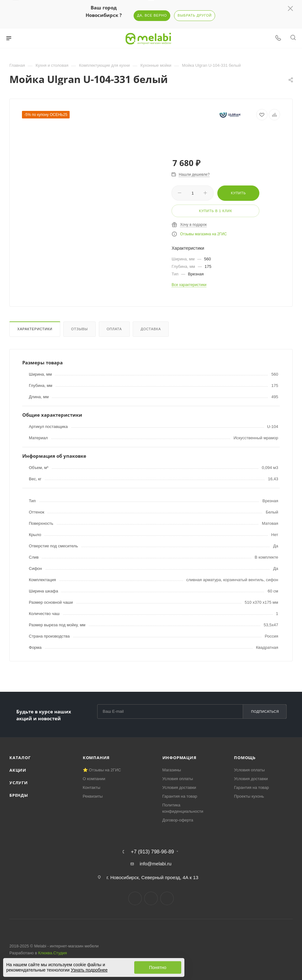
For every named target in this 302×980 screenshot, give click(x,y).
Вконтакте (135, 898)
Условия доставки (179, 787)
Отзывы (79, 329)
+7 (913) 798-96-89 (152, 852)
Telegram (151, 898)
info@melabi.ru (155, 864)
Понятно (158, 967)
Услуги (19, 783)
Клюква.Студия (53, 953)
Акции (18, 770)
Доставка (151, 329)
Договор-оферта (178, 820)
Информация (180, 758)
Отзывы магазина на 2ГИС (203, 234)
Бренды (19, 795)
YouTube (167, 898)
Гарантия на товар (180, 796)
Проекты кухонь (249, 796)
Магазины (172, 770)
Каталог (20, 758)
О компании (94, 779)
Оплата (114, 329)
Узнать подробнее (89, 970)
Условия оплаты (178, 779)
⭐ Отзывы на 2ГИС (102, 770)
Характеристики (35, 329)
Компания (96, 758)
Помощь (245, 758)
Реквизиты (93, 796)
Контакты (92, 787)
